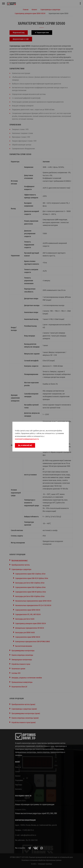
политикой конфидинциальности (27, 439)
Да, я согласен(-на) (25, 445)
